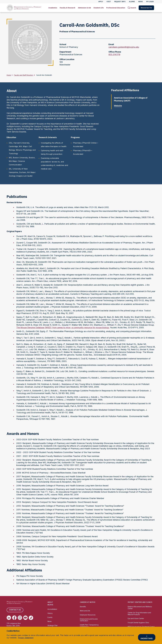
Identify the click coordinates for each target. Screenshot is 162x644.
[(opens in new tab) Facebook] (14, 618)
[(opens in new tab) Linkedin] (9, 618)
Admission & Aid (84, 8)
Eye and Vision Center (136, 618)
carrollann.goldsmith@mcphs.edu (124, 47)
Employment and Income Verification (89, 620)
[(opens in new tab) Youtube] (25, 618)
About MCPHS (50, 603)
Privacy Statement (26, 638)
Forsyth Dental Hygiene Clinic (138, 623)
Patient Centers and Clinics (140, 602)
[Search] (132, 8)
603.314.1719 (114, 55)
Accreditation (52, 609)
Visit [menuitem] (109, 2)
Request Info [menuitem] (120, 2)
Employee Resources (88, 615)
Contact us (15, 610)
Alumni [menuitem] (132, 2)
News (50, 621)
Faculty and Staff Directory (24, 75)
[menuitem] (53, 8)
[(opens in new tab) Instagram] (20, 618)
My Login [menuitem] (150, 2)
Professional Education (116, 8)
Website (119, 106)
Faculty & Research (68, 8)
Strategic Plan (53, 625)
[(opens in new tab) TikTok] (31, 618)
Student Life (99, 8)
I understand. (147, 637)
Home (9, 75)
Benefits (83, 607)
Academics (53, 8)
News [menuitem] (141, 2)
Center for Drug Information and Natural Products (139, 614)
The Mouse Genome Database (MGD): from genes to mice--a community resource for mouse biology (63, 328)
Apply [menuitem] (101, 2)
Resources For (146, 8)
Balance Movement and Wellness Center (140, 608)
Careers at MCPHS (88, 602)
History (50, 613)
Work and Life (85, 611)
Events (50, 617)
